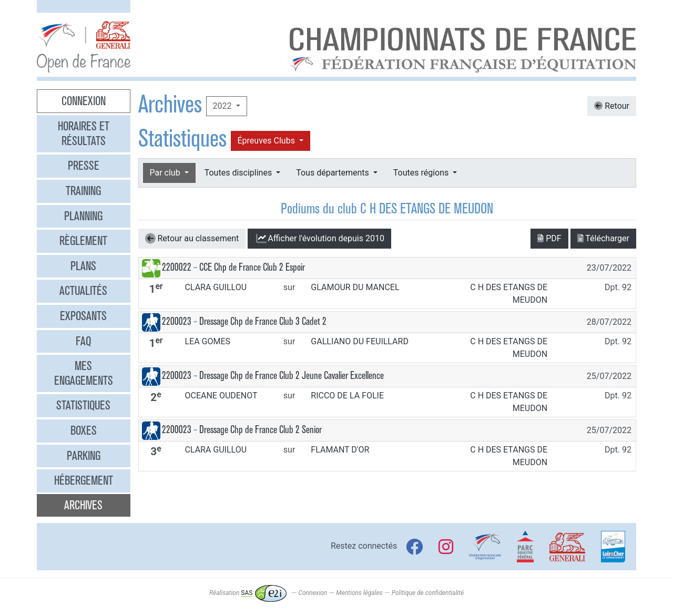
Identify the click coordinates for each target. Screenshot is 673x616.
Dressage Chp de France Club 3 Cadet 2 (263, 321)
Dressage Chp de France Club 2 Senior (261, 430)
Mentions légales (359, 593)
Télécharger (603, 238)
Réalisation (248, 593)
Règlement (83, 241)
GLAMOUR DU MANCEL (355, 287)
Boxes (84, 430)
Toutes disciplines (239, 173)
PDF (549, 238)
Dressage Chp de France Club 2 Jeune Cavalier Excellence (292, 376)
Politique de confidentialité (428, 593)
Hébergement (84, 480)
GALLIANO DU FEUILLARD (360, 341)
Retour (612, 106)
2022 (223, 106)
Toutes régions (422, 173)
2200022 (177, 267)
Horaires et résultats (84, 134)
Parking (84, 456)
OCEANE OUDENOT (221, 396)
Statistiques (83, 405)
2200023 (177, 321)
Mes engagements (84, 373)
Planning (83, 216)
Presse (84, 166)
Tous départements (333, 173)
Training (83, 191)
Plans (83, 266)
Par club (166, 173)
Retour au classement (192, 239)
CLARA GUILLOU (216, 287)
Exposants (83, 316)
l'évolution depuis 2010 (319, 239)
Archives (83, 505)
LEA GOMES (207, 341)
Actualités (83, 291)
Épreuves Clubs (267, 141)
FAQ (83, 341)
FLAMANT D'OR (340, 450)
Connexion (84, 101)
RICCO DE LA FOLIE (347, 396)
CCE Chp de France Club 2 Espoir (252, 267)
